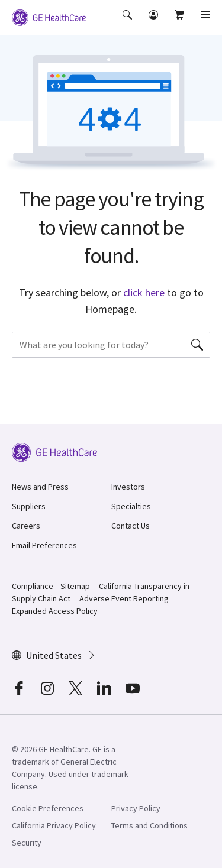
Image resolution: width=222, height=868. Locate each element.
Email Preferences (44, 545)
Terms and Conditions (149, 825)
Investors (128, 487)
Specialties (131, 506)
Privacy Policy (136, 808)
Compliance (33, 586)
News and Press (40, 487)
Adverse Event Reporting (124, 598)
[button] (128, 23)
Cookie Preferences (48, 808)
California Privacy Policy (54, 825)
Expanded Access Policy (55, 611)
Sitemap (75, 586)
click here (144, 292)
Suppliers (29, 506)
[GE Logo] (49, 17)
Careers (26, 526)
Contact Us (131, 526)
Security (27, 843)
